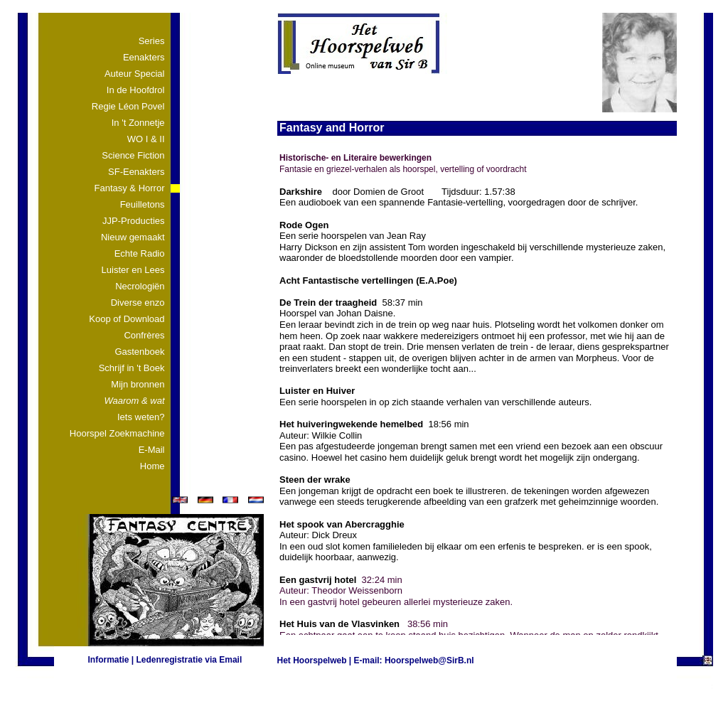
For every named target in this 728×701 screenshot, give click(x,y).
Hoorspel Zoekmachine (117, 433)
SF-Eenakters (136, 172)
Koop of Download (127, 319)
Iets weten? (141, 417)
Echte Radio (140, 253)
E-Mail (152, 450)
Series (152, 41)
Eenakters (144, 57)
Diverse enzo (138, 303)
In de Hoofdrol (136, 90)
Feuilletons (143, 204)
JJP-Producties (133, 221)
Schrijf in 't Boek (132, 368)
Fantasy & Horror (130, 188)
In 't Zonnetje (138, 123)
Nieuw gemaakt (133, 237)
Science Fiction (133, 155)
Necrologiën (140, 286)
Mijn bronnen (138, 384)
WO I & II (146, 139)
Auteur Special (135, 74)
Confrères (144, 335)
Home (152, 466)
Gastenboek (139, 352)
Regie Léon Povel (128, 106)
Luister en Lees (133, 270)
